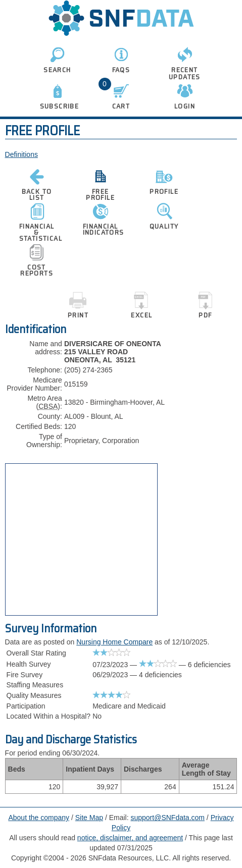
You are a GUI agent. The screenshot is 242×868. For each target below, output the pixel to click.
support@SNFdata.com (167, 818)
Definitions (21, 154)
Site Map (89, 818)
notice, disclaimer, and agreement (130, 838)
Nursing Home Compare (114, 642)
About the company (39, 818)
